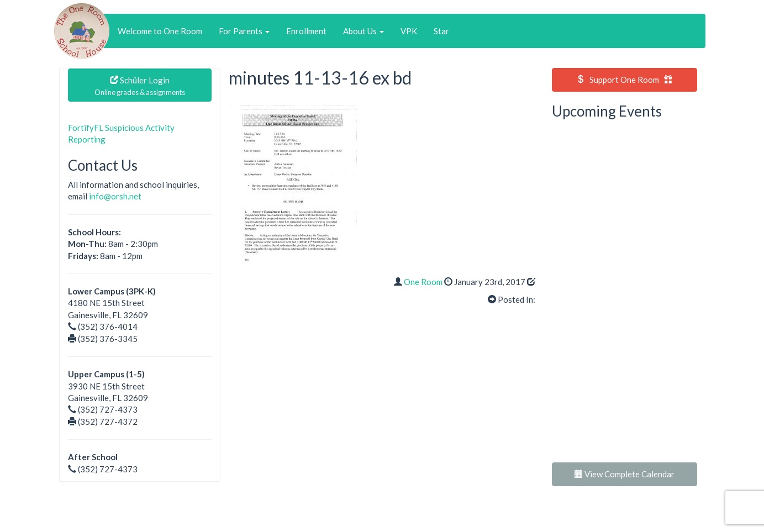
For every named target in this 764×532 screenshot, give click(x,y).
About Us (363, 31)
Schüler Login (140, 86)
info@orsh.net (115, 196)
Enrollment (306, 31)
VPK (409, 31)
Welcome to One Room (160, 31)
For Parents (244, 31)
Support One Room (624, 80)
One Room (423, 282)
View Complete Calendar (625, 474)
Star (441, 31)
